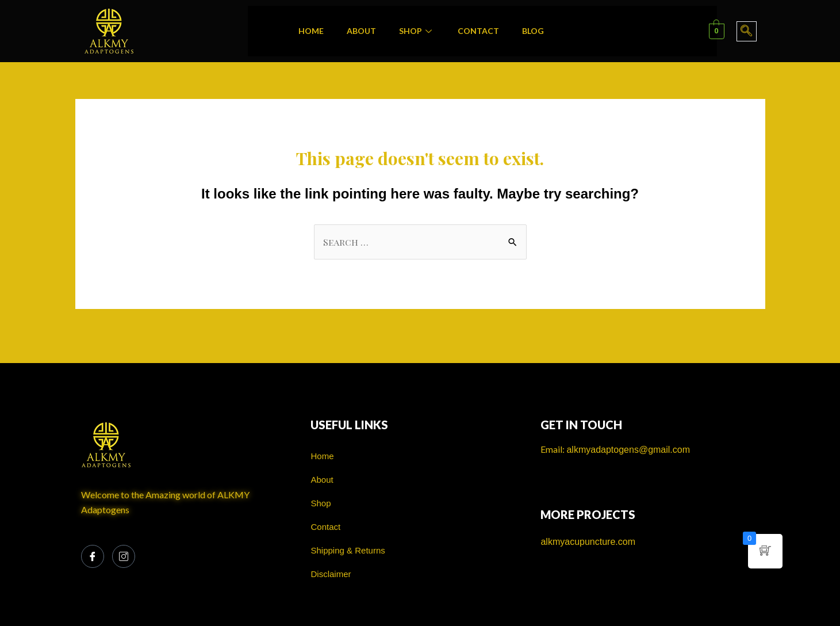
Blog (533, 31)
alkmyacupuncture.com (588, 542)
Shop (417, 31)
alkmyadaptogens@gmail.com (628, 450)
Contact (478, 31)
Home (311, 31)
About (361, 31)
